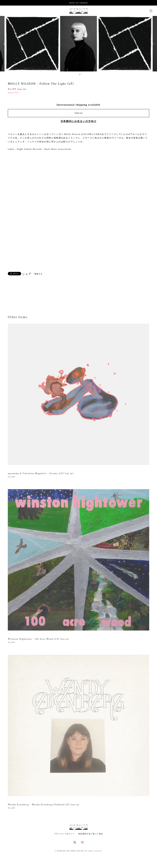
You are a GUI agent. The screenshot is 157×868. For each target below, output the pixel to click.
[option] (32, 44)
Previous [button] (5, 44)
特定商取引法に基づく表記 (91, 834)
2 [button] (80, 74)
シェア (27, 274)
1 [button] (78, 74)
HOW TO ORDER (78, 3)
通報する (38, 274)
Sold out (78, 113)
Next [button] (152, 44)
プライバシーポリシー (64, 834)
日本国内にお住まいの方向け (79, 121)
